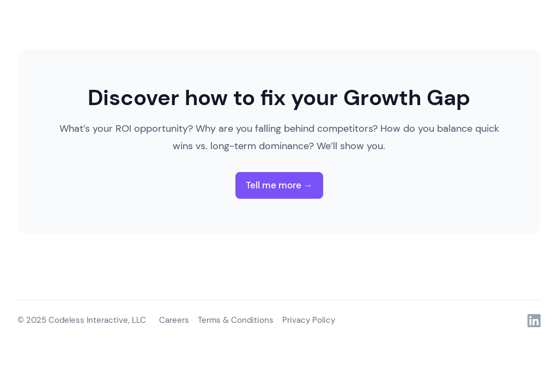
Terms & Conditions (236, 320)
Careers (174, 320)
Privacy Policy (309, 320)
